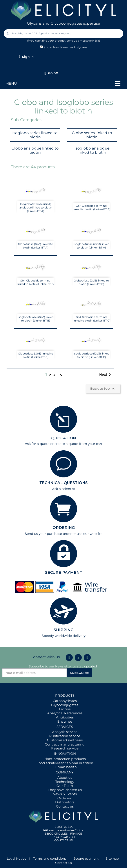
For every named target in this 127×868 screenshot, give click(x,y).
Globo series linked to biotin (92, 135)
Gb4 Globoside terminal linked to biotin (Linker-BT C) (92, 319)
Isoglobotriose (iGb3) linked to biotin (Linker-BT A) (91, 246)
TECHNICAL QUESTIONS (63, 483)
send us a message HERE (83, 41)
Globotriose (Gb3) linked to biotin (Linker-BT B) (91, 282)
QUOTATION (64, 438)
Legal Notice (16, 859)
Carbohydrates (65, 701)
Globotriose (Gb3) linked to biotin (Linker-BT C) (36, 355)
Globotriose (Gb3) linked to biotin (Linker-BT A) (36, 246)
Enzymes (65, 721)
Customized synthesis (65, 740)
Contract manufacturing (65, 744)
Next (106, 375)
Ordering (65, 798)
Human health (65, 767)
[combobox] (64, 34)
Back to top (103, 389)
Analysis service (65, 732)
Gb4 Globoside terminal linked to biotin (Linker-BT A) (92, 207)
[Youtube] (87, 658)
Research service (65, 748)
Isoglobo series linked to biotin (35, 135)
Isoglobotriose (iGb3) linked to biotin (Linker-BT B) (36, 319)
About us (65, 778)
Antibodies (65, 717)
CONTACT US (63, 840)
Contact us (65, 806)
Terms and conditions (50, 859)
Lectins (65, 709)
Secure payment (86, 859)
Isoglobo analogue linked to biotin (92, 150)
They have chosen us (65, 790)
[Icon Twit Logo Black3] (78, 658)
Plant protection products (65, 759)
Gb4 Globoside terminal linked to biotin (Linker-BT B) (36, 282)
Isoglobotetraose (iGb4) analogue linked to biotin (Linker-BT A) (36, 207)
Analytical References (65, 713)
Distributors (65, 802)
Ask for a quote (37, 444)
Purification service (65, 736)
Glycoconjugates (65, 705)
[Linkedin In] (69, 658)
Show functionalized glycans (64, 47)
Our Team (65, 786)
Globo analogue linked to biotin (35, 150)
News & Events (65, 794)
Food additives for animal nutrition (65, 763)
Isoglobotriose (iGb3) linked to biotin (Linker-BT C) (91, 355)
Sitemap (112, 859)
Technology (65, 782)
